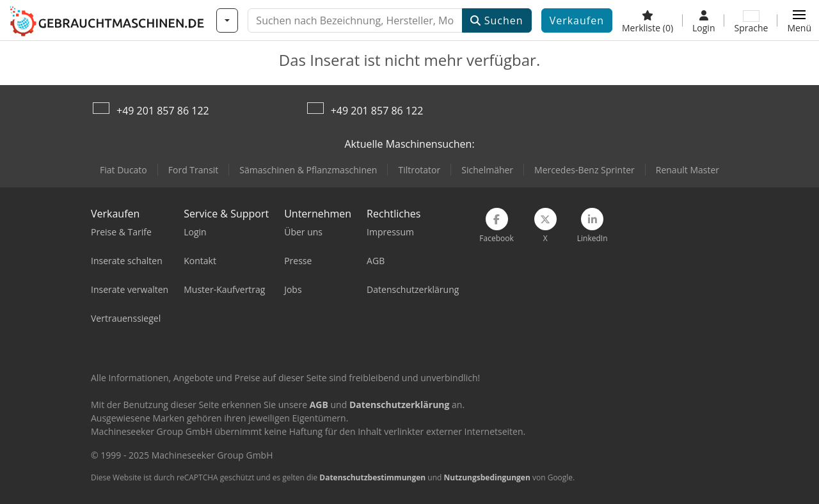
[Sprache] (751, 20)
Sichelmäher (487, 170)
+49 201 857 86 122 (163, 111)
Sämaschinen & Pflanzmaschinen (308, 170)
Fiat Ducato (123, 170)
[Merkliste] (648, 20)
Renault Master (688, 170)
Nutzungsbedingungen (487, 477)
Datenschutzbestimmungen (372, 477)
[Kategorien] (227, 20)
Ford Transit (194, 170)
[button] (799, 20)
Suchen (497, 20)
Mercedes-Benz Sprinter (584, 170)
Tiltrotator (419, 170)
